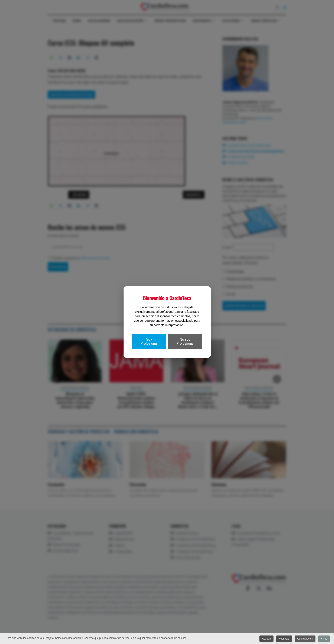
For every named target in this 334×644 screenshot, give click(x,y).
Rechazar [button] (284, 639)
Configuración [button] (305, 639)
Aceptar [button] (266, 639)
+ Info (324, 639)
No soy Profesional (185, 341)
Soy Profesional (149, 341)
